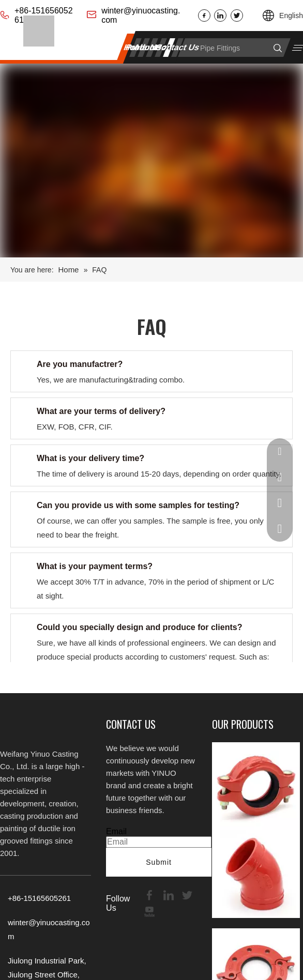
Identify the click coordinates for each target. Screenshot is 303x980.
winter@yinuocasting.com (141, 15)
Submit (159, 862)
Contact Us (178, 47)
